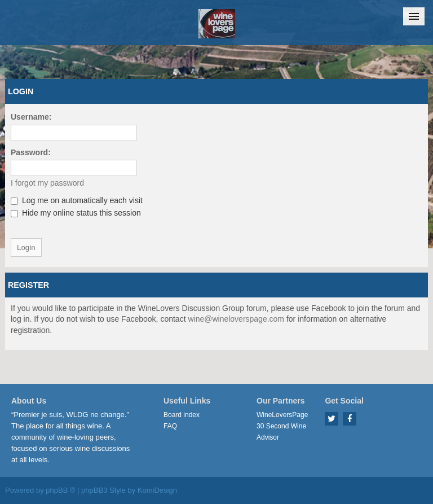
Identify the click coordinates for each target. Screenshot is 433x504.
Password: (31, 152)
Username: (31, 117)
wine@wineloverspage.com (236, 319)
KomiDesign (157, 490)
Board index (182, 415)
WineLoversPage (282, 415)
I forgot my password (47, 183)
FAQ (170, 426)
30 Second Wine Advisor (281, 432)
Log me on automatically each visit (77, 200)
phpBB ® (60, 490)
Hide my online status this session (76, 213)
